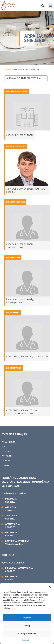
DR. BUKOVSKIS (14, 368)
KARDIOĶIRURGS (14, 303)
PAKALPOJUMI (8, 442)
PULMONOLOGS (25, 413)
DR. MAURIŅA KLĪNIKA (17, 91)
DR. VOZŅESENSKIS (16, 202)
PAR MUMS (7, 456)
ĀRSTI (4, 447)
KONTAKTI (6, 465)
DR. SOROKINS (13, 257)
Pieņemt (27, 618)
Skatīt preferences (27, 634)
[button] (50, 587)
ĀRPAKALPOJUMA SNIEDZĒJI (20, 135)
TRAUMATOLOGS (15, 247)
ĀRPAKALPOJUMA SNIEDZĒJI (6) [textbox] (24, 78)
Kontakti (25, 640)
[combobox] (26, 78)
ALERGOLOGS (13, 356)
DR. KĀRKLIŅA (13, 313)
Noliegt (27, 626)
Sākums (8, 70)
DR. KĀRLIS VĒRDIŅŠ (16, 147)
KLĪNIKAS (6, 451)
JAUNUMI (6, 461)
